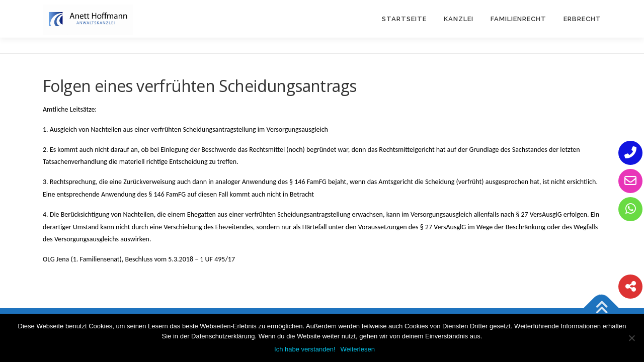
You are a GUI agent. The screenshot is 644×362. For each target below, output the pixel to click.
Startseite (404, 19)
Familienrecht (518, 19)
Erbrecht (582, 19)
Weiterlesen (358, 349)
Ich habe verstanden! (305, 349)
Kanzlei (459, 19)
